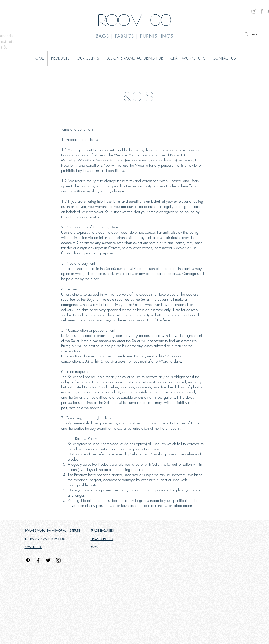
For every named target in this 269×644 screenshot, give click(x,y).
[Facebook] (262, 11)
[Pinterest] (28, 560)
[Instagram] (254, 11)
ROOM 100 (134, 19)
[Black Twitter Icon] (48, 560)
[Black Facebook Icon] (38, 560)
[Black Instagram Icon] (58, 560)
